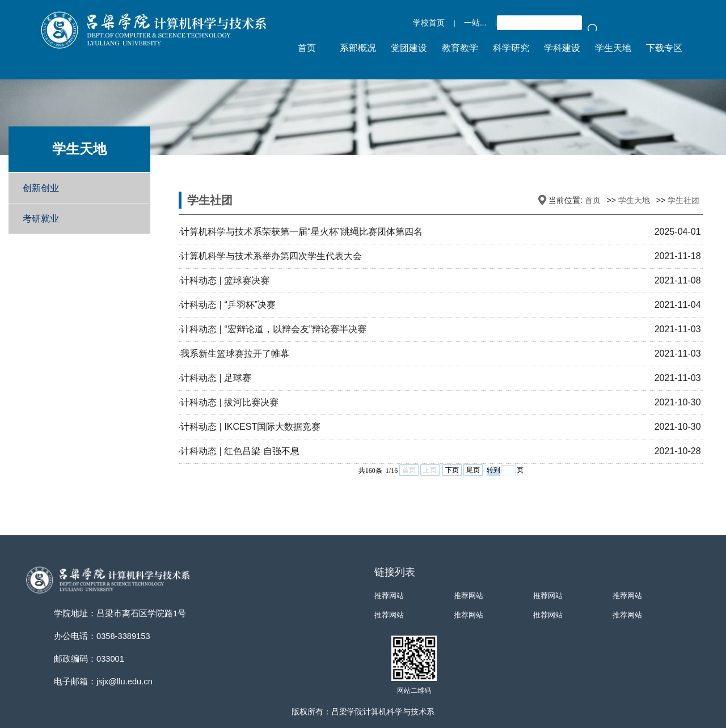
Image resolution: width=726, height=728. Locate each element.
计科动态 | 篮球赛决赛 (225, 280)
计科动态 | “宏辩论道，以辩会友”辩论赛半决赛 (273, 329)
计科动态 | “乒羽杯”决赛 (228, 305)
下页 (452, 470)
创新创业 (41, 188)
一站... (475, 23)
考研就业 (41, 219)
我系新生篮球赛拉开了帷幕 (235, 354)
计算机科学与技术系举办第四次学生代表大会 (271, 256)
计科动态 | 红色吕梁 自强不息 (240, 451)
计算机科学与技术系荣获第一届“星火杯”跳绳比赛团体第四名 (301, 232)
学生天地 (634, 200)
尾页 (473, 470)
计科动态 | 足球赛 (216, 378)
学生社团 (683, 200)
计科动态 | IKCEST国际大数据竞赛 (250, 427)
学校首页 (429, 23)
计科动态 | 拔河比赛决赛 (229, 402)
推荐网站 (389, 596)
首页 (593, 200)
